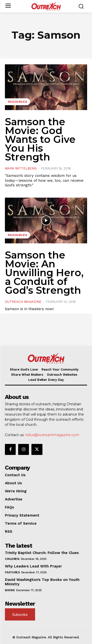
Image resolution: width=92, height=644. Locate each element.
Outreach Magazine (23, 302)
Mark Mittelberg (21, 168)
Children (12, 559)
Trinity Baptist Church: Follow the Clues (42, 553)
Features (12, 572)
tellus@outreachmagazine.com (52, 435)
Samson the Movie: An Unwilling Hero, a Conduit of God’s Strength (44, 273)
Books (10, 590)
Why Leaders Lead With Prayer (33, 566)
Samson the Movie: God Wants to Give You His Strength (40, 139)
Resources (18, 102)
